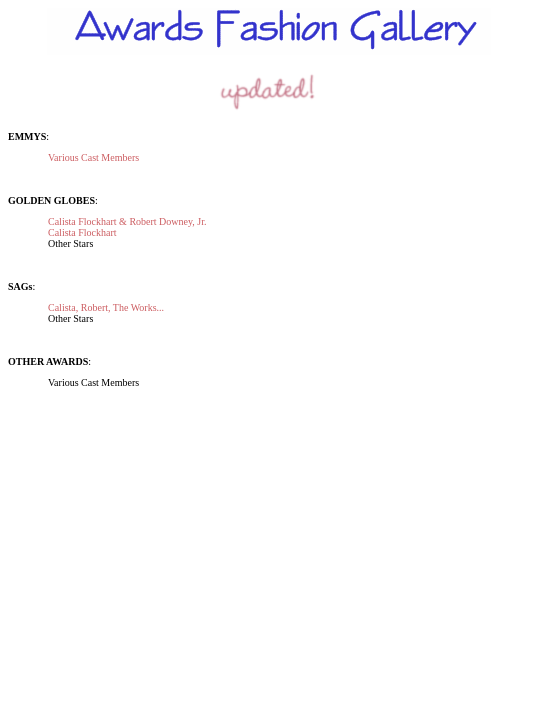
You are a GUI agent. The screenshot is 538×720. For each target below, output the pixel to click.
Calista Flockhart (82, 232)
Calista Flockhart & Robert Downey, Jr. (127, 221)
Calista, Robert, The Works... (106, 307)
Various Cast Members (93, 157)
